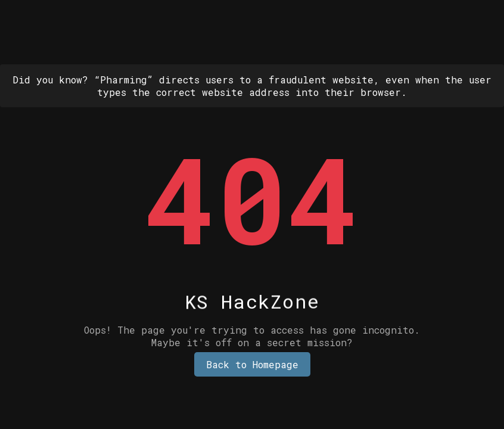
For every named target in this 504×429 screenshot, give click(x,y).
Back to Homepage (252, 364)
